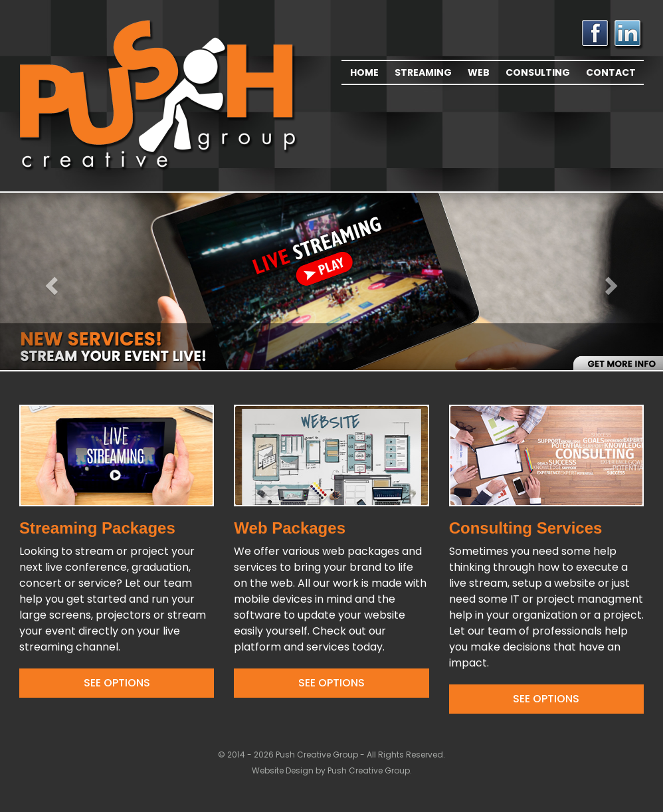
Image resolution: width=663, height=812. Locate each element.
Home (364, 72)
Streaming (423, 72)
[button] (50, 281)
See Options (117, 683)
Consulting (538, 72)
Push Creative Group (369, 770)
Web (479, 72)
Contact (611, 72)
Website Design (284, 770)
